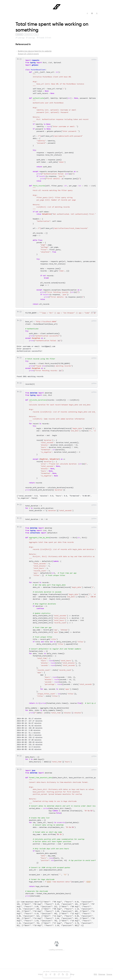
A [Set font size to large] (97, 13)
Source (109, 974)
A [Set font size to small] (87, 13)
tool (36, 35)
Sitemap (102, 974)
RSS (95, 974)
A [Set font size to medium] (92, 13)
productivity (29, 35)
